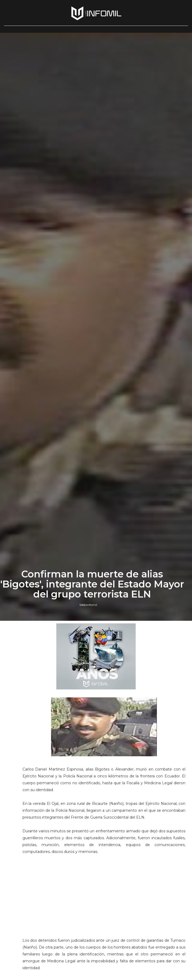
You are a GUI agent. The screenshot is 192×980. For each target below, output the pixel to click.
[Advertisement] (104, 902)
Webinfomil (88, 605)
